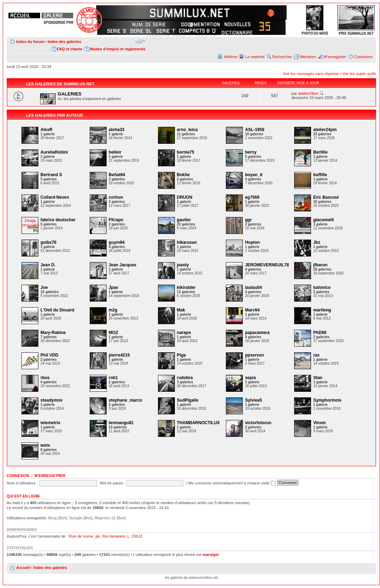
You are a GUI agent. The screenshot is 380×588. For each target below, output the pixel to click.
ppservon (254, 355)
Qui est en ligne (23, 496)
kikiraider (186, 287)
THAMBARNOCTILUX (198, 423)
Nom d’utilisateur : (22, 483)
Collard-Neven (55, 197)
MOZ (113, 333)
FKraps (116, 220)
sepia (250, 378)
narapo (184, 333)
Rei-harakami (114, 536)
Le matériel (255, 57)
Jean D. (48, 265)
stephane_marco (125, 400)
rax (316, 355)
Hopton (252, 242)
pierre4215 (119, 355)
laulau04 (253, 287)
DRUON (185, 197)
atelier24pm (308, 93)
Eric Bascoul (326, 197)
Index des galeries (64, 42)
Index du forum (30, 42)
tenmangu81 (121, 423)
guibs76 (48, 242)
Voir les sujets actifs (359, 74)
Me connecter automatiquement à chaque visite (232, 483)
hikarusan (187, 242)
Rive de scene (81, 536)
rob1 (113, 378)
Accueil (23, 568)
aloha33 (117, 130)
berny (251, 152)
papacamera (257, 333)
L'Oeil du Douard (57, 310)
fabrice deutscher (58, 220)
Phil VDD (49, 355)
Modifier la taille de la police (140, 41)
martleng (322, 310)
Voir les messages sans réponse (311, 74)
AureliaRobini (54, 152)
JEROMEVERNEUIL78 (267, 265)
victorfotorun (258, 423)
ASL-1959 (255, 130)
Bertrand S (51, 175)
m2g (113, 310)
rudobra (185, 378)
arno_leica (187, 130)
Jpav (113, 287)
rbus (45, 378)
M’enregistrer (335, 57)
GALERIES (69, 94)
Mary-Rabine (53, 333)
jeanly (183, 265)
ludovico (322, 287)
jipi (98, 536)
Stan (318, 378)
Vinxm (319, 423)
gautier (184, 220)
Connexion (363, 57)
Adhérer (231, 57)
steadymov (52, 400)
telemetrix (50, 423)
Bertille (320, 152)
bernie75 (186, 152)
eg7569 (252, 197)
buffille (320, 175)
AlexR (46, 130)
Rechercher (282, 57)
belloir (115, 152)
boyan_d (254, 175)
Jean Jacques (123, 265)
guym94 (117, 242)
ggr (248, 220)
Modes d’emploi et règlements (118, 49)
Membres (308, 57)
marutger (211, 555)
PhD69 (320, 333)
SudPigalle (188, 400)
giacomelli (324, 220)
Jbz (317, 242)
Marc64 (252, 310)
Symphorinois (327, 400)
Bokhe (183, 175)
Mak (181, 310)
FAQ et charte (70, 49)
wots (45, 445)
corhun (116, 197)
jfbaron (320, 265)
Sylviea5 (253, 400)
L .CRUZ (135, 536)
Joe (44, 287)
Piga (181, 355)
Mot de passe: (112, 483)
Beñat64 (117, 175)
